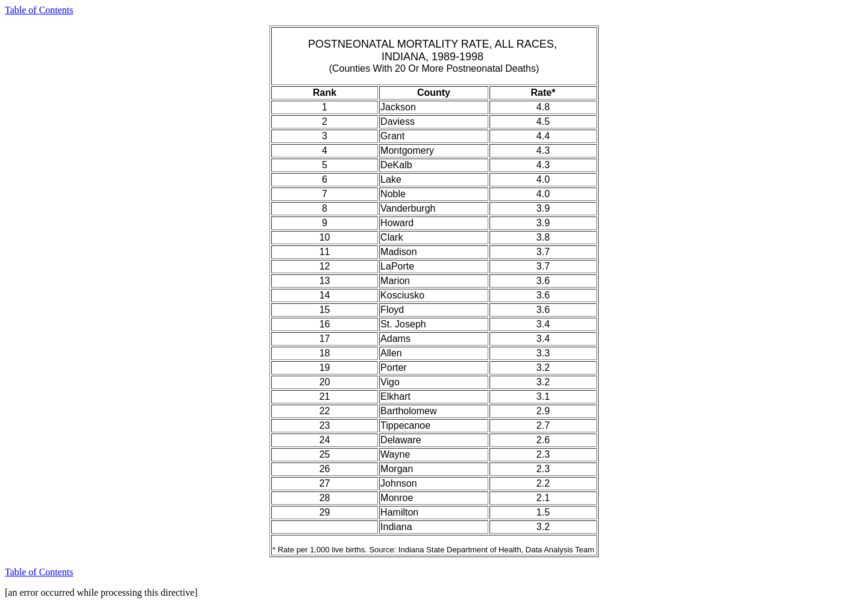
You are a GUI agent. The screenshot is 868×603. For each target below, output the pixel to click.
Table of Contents (39, 10)
